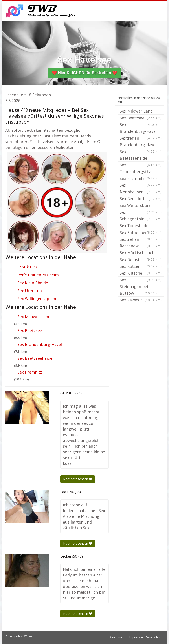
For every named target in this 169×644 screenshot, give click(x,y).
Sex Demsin (141, 260)
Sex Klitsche (141, 274)
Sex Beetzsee (30, 330)
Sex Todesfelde (141, 226)
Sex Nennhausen (141, 189)
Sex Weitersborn (141, 206)
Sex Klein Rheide (33, 283)
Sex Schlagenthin (141, 216)
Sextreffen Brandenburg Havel (141, 142)
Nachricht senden (78, 479)
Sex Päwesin (141, 300)
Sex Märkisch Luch (141, 253)
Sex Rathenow (141, 233)
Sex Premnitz (30, 372)
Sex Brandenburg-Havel (40, 344)
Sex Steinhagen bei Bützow (141, 287)
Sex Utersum (30, 291)
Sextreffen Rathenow (141, 243)
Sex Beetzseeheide (35, 358)
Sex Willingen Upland (37, 299)
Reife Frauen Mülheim (38, 275)
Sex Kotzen (141, 267)
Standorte (116, 637)
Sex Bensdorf (141, 199)
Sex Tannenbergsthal (141, 169)
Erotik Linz (28, 267)
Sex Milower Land (34, 317)
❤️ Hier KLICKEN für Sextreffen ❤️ (84, 73)
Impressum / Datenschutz (145, 637)
